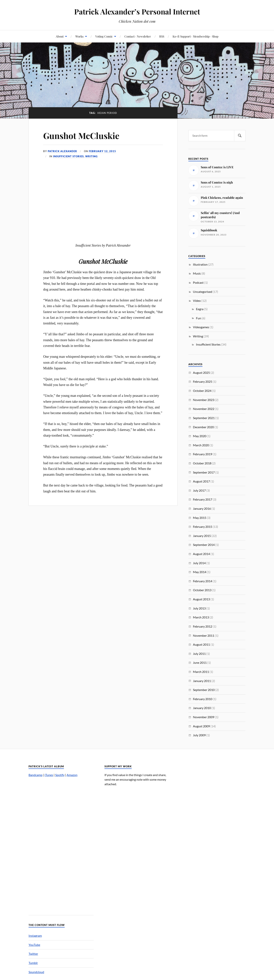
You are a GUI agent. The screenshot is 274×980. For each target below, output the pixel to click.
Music (197, 273)
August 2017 (201, 481)
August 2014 (201, 554)
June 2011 (200, 663)
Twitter (33, 954)
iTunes (49, 775)
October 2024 (202, 391)
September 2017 (204, 472)
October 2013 (202, 590)
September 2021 (204, 418)
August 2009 (201, 726)
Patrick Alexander (62, 151)
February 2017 (203, 499)
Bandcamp (35, 775)
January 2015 (202, 536)
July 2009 (199, 735)
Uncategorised (203, 292)
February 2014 (203, 581)
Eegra (200, 309)
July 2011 (199, 654)
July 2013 (199, 608)
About (60, 36)
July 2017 (199, 490)
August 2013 (201, 599)
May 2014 (200, 572)
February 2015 (203, 527)
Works (79, 36)
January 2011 (202, 681)
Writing (91, 156)
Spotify (60, 775)
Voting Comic (104, 36)
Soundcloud (36, 972)
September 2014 (204, 545)
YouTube (34, 945)
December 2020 (203, 427)
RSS (162, 36)
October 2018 (202, 463)
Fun (199, 318)
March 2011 (201, 672)
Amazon (72, 775)
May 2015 (200, 518)
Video (197, 301)
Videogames (201, 327)
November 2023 (204, 400)
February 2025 (203, 381)
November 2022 (204, 409)
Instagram (35, 936)
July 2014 (199, 563)
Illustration (200, 264)
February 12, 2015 (102, 151)
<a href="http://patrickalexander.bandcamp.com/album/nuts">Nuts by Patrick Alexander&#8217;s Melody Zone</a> (61, 844)
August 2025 (201, 373)
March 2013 (201, 617)
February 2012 (203, 626)
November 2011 (204, 635)
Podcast (198, 282)
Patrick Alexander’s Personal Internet (137, 12)
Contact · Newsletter (138, 36)
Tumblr (33, 963)
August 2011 (201, 644)
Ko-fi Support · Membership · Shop (196, 36)
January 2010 (202, 708)
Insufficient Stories (68, 156)
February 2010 (203, 699)
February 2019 (203, 454)
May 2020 (200, 436)
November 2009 (204, 717)
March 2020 (201, 445)
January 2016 (202, 508)
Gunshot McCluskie (81, 135)
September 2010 (204, 690)
